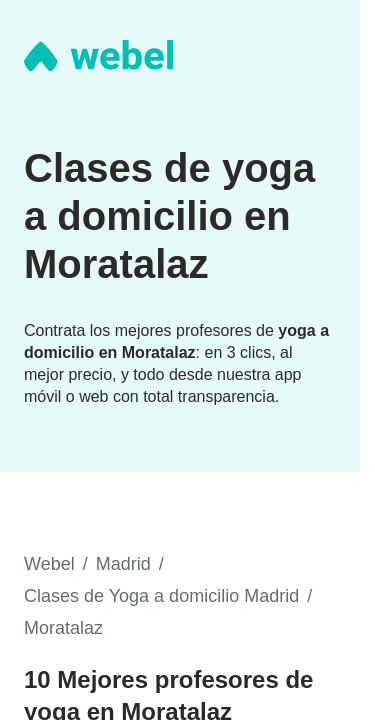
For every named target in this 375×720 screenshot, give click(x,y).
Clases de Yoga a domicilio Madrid (161, 596)
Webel (49, 564)
